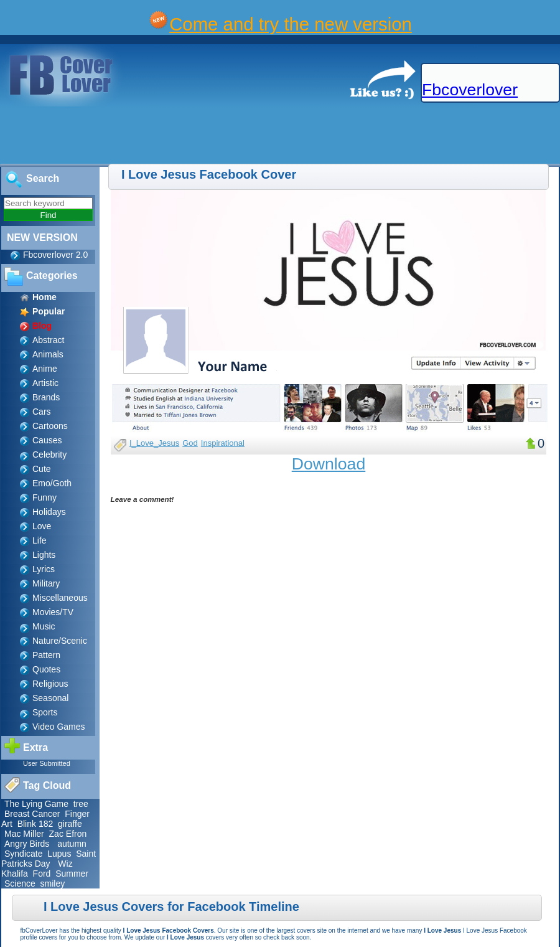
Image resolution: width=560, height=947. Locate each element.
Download (329, 464)
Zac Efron (68, 834)
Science (20, 883)
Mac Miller (24, 834)
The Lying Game (36, 804)
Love (42, 526)
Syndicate (23, 854)
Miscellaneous (60, 598)
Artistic (45, 383)
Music (44, 626)
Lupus (59, 854)
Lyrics (44, 569)
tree (81, 804)
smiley (53, 883)
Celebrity (49, 455)
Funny (44, 497)
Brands (46, 397)
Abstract (48, 340)
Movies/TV (53, 612)
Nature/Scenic (60, 641)
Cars (42, 412)
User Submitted (47, 763)
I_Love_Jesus (154, 443)
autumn (72, 844)
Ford (42, 874)
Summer (72, 874)
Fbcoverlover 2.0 (55, 255)
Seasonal (50, 698)
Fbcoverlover (470, 90)
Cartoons (50, 426)
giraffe (70, 824)
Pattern (46, 655)
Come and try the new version (291, 24)
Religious (50, 684)
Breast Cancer (32, 814)
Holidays (49, 512)
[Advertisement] (226, 136)
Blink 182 (35, 824)
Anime (45, 369)
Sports (45, 712)
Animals (48, 354)
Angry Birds (27, 844)
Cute (42, 469)
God (190, 443)
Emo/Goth (52, 483)
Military (46, 583)
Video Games (59, 727)
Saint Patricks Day (49, 859)
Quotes (46, 669)
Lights (44, 555)
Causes (47, 440)
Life (40, 540)
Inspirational (223, 443)
